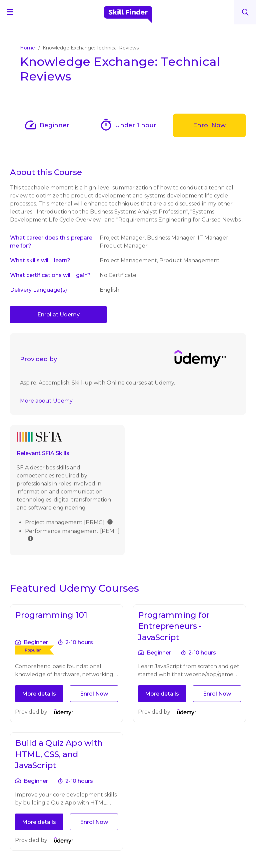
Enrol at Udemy (58, 315)
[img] (110, 489)
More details (39, 661)
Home (27, 48)
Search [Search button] (245, 12)
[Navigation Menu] (13, 12)
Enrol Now (209, 125)
